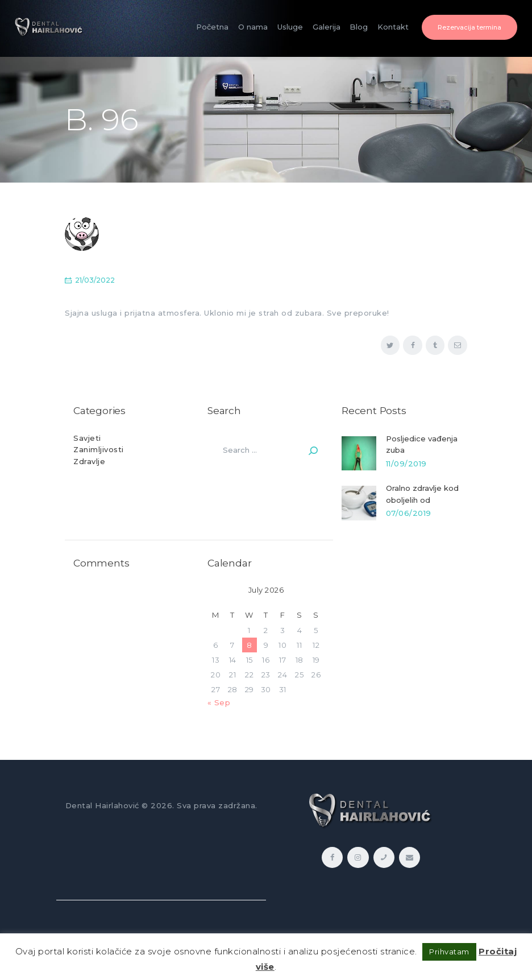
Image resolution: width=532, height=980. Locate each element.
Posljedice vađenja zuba (422, 444)
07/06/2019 (409, 513)
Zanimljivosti (99, 449)
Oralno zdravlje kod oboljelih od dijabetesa (422, 500)
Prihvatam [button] (449, 952)
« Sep (219, 702)
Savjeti (87, 438)
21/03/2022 (95, 280)
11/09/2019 (406, 464)
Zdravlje (89, 461)
